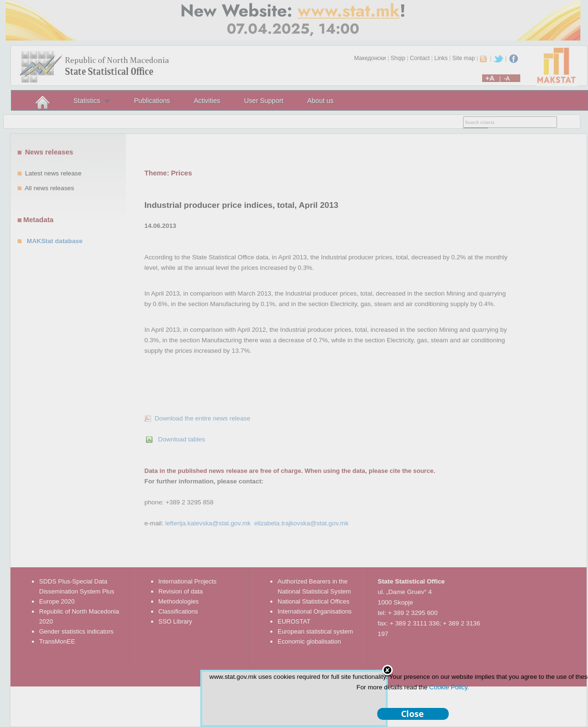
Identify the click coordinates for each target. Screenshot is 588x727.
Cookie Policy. (449, 687)
